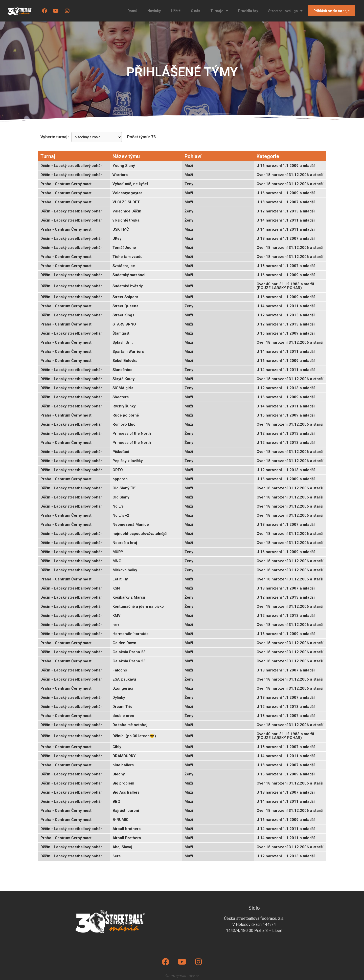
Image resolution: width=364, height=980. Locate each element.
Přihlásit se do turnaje (332, 11)
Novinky (154, 11)
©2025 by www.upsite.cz (182, 976)
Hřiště (176, 11)
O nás (196, 11)
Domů (132, 11)
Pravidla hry (248, 11)
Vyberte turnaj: (55, 137)
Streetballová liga (285, 11)
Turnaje (219, 11)
